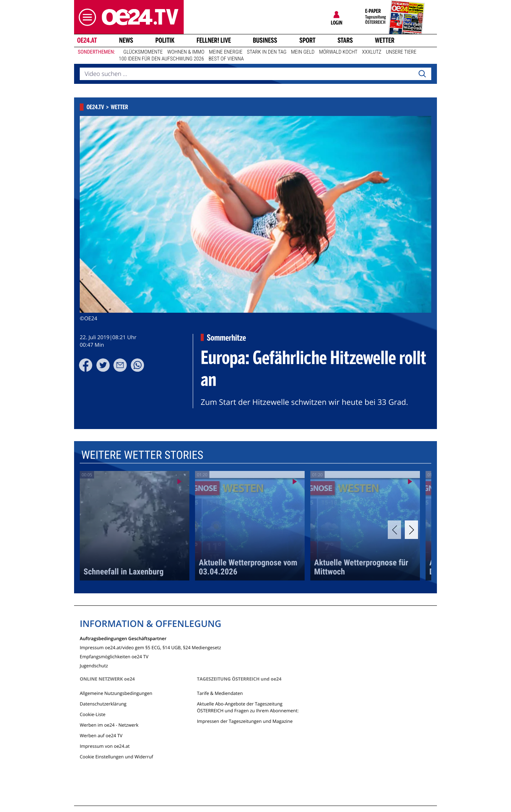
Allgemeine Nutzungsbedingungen (116, 693)
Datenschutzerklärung (103, 704)
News (126, 40)
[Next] (411, 530)
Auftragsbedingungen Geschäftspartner (123, 638)
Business (265, 40)
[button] (85, 17)
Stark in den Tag (267, 52)
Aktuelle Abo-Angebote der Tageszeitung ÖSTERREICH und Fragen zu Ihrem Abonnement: (248, 707)
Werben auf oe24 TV (101, 736)
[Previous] (394, 530)
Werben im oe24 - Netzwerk (109, 725)
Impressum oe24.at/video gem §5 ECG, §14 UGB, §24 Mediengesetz (150, 647)
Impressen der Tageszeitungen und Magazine (245, 721)
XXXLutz (372, 52)
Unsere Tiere (401, 52)
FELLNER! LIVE (214, 40)
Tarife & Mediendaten (220, 693)
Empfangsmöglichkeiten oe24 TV (114, 656)
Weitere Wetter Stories (142, 455)
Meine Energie (226, 52)
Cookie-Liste (93, 714)
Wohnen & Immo (186, 52)
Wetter (385, 40)
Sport (307, 40)
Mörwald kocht (338, 52)
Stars (345, 40)
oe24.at (87, 40)
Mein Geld (303, 52)
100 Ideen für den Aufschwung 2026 (161, 59)
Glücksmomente (143, 52)
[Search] (422, 74)
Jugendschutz (94, 665)
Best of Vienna (226, 59)
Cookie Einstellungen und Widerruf (116, 757)
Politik (165, 40)
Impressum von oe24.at (105, 746)
